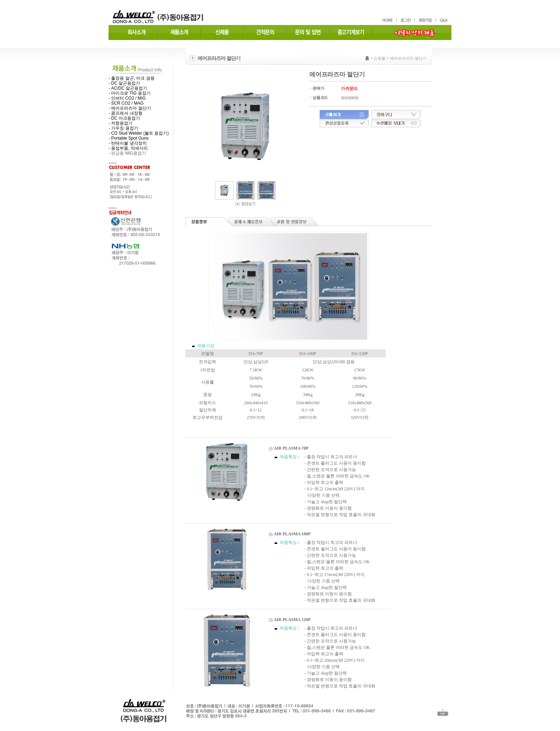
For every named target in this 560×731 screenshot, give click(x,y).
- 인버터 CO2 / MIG (127, 98)
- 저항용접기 (121, 123)
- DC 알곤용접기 (124, 83)
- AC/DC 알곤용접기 (128, 88)
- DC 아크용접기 (124, 118)
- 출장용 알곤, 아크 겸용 (132, 78)
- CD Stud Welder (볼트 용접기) (139, 133)
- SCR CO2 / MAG (126, 103)
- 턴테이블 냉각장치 (128, 143)
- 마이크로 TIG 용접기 (130, 93)
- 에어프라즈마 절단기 (130, 108)
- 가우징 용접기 (123, 128)
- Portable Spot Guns (129, 138)
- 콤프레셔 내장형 (126, 113)
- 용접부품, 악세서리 (128, 148)
